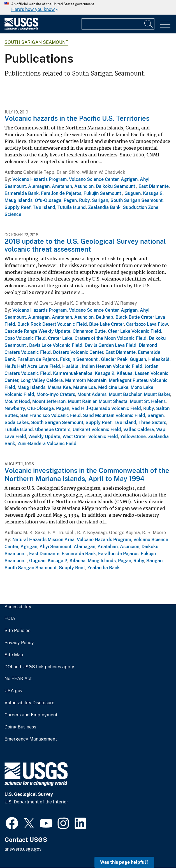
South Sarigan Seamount (36, 42)
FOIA (10, 619)
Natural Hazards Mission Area (43, 540)
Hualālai (71, 366)
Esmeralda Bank (22, 193)
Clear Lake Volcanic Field (135, 331)
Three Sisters (152, 422)
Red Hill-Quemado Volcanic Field (106, 408)
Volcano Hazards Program (40, 179)
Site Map (14, 655)
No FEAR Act (18, 679)
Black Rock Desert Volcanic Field (52, 324)
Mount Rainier (82, 401)
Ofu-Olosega (48, 200)
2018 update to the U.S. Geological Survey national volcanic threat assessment (85, 245)
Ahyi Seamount (55, 547)
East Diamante (154, 186)
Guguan (133, 193)
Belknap (105, 317)
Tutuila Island (72, 207)
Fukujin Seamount (103, 193)
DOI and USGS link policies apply (39, 667)
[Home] (21, 29)
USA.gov (13, 691)
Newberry (15, 408)
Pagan (70, 200)
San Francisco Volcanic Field (50, 415)
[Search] (149, 24)
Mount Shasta (113, 401)
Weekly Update (44, 437)
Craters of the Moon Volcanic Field (111, 338)
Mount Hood (17, 401)
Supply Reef (18, 207)
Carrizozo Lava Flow (147, 324)
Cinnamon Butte (89, 331)
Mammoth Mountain (86, 380)
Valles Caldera (139, 430)
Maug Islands (18, 200)
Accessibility (18, 607)
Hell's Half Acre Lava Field (32, 366)
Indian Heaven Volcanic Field (112, 366)
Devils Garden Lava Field (111, 345)
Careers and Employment (31, 715)
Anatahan (62, 186)
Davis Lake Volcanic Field (56, 345)
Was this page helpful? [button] (124, 862)
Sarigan (100, 200)
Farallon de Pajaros (61, 193)
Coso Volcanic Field (25, 338)
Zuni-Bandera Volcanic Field (47, 444)
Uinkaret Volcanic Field (97, 430)
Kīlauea (125, 373)
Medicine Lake (113, 387)
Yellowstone (133, 437)
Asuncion (84, 186)
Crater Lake (60, 338)
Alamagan (39, 186)
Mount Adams (92, 394)
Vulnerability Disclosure (29, 703)
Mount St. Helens (148, 401)
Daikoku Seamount (116, 186)
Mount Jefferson (49, 401)
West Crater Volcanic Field (90, 437)
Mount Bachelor (125, 394)
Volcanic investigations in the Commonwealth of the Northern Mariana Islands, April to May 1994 (87, 474)
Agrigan (129, 179)
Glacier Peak (114, 359)
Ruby (84, 200)
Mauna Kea (59, 387)
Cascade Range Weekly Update (37, 331)
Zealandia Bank (104, 207)
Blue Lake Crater (106, 324)
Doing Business (20, 727)
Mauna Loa (84, 387)
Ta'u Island (44, 207)
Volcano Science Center (94, 179)
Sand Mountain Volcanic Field (114, 415)
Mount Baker (157, 394)
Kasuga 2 (153, 193)
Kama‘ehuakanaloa (73, 373)
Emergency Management (31, 739)
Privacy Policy (19, 643)
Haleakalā (159, 359)
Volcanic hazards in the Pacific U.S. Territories (77, 118)
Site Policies (17, 631)
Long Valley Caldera (42, 380)
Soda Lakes (17, 422)
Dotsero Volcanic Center (78, 352)
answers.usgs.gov (23, 849)
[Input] (118, 24)
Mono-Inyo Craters (56, 394)
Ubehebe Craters (53, 430)
